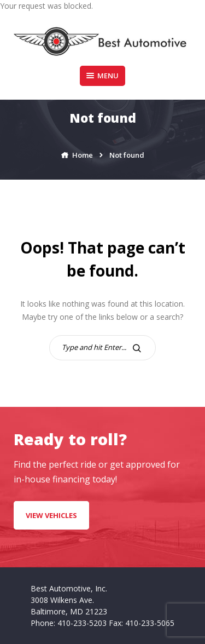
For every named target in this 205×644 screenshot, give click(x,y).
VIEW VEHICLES (51, 515)
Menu (102, 76)
